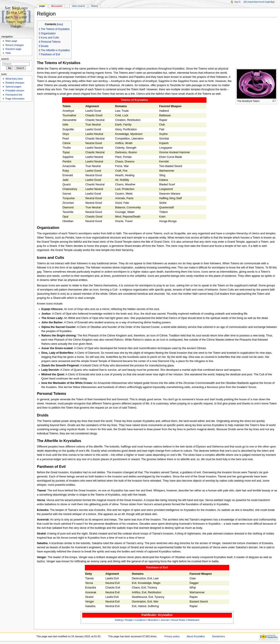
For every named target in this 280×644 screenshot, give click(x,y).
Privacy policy (172, 636)
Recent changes (15, 45)
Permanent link (14, 95)
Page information (15, 99)
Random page (13, 49)
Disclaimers (218, 636)
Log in (237, 2)
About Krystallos (196, 636)
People (129, 620)
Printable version (15, 91)
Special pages (13, 87)
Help (8, 53)
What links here (14, 79)
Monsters (153, 620)
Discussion (57, 6)
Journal (165, 620)
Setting (119, 620)
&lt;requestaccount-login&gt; (259, 2)
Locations (140, 620)
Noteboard (193, 620)
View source (78, 6)
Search (5, 59)
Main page (11, 41)
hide (60, 24)
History (95, 6)
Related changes (15, 83)
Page (42, 6)
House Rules (178, 620)
